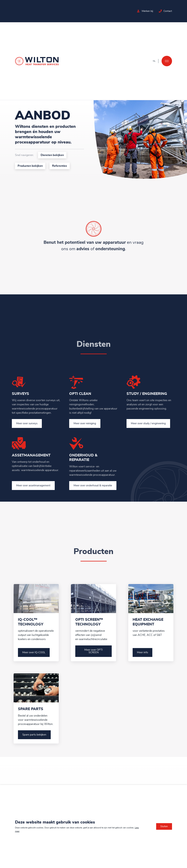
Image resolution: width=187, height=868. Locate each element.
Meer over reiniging (85, 423)
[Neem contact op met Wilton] (160, 11)
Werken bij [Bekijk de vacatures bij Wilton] (147, 11)
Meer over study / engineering (148, 423)
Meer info (142, 652)
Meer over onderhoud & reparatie (93, 486)
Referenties (59, 166)
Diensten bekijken (52, 155)
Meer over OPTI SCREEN (93, 651)
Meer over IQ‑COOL (34, 652)
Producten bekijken (30, 166)
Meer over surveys (27, 423)
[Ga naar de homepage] (37, 61)
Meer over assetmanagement (33, 486)
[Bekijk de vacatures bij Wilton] (138, 11)
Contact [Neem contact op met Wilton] (168, 11)
